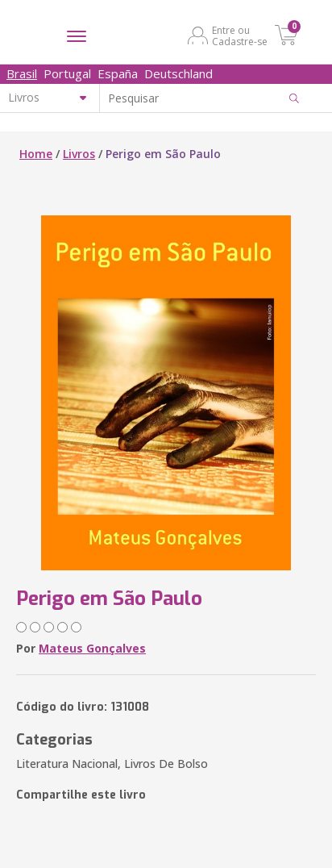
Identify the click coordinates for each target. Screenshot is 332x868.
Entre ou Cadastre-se (240, 35)
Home (36, 154)
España (118, 73)
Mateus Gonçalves (92, 648)
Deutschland (178, 73)
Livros (79, 154)
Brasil (22, 73)
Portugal (67, 73)
